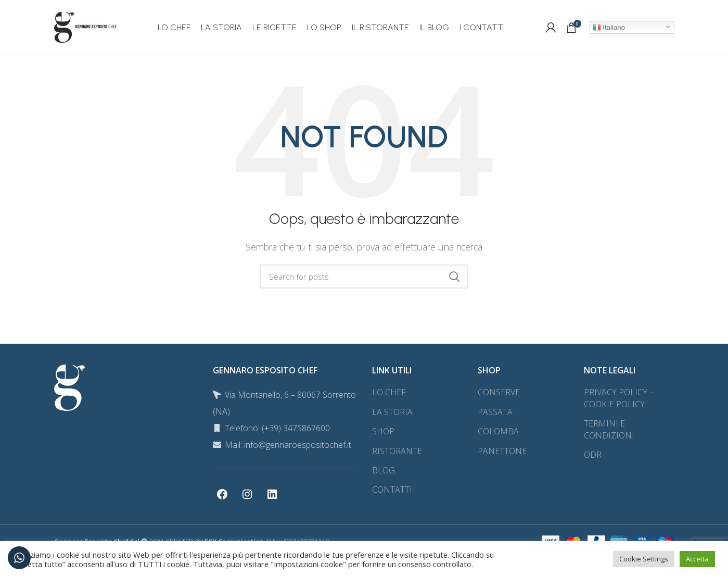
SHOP (383, 431)
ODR (593, 455)
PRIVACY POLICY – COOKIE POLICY (619, 398)
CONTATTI (392, 490)
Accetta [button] (697, 559)
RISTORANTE (397, 451)
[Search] (364, 277)
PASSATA (495, 412)
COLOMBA (498, 431)
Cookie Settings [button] (644, 559)
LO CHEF (389, 392)
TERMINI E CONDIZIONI (609, 429)
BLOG (384, 470)
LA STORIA (392, 412)
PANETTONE (502, 451)
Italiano (609, 28)
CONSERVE (499, 392)
